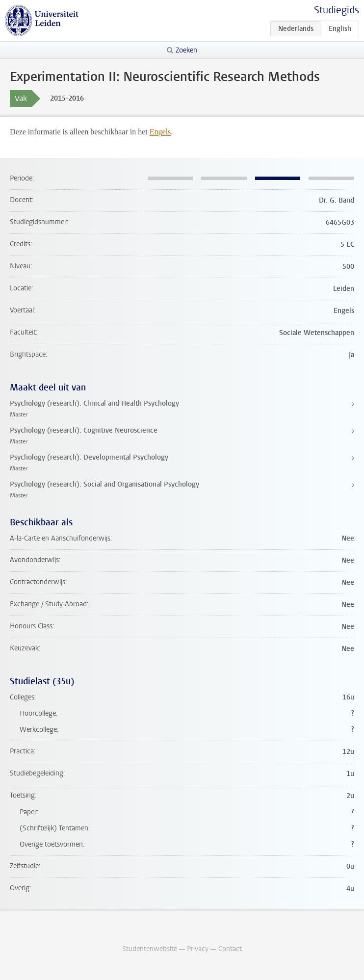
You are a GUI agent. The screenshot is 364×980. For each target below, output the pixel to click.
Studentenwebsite (150, 949)
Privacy (198, 949)
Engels (160, 132)
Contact (230, 949)
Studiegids (337, 10)
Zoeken (186, 50)
